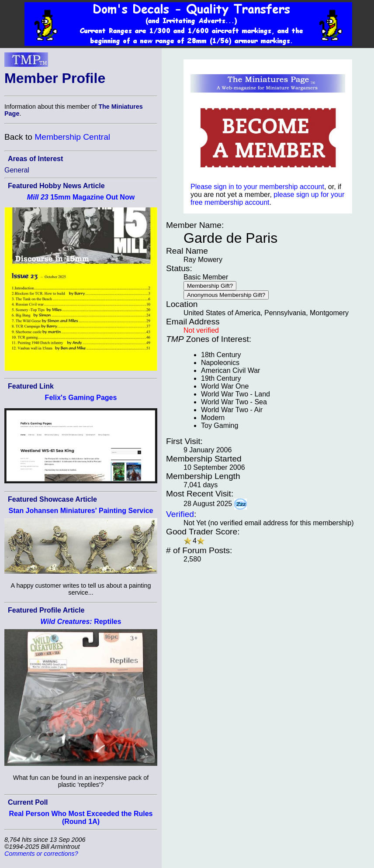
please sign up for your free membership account (267, 198)
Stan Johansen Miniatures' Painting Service (81, 511)
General (17, 170)
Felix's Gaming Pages (81, 398)
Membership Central (72, 137)
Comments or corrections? (41, 854)
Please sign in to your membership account (257, 187)
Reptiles (81, 622)
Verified (180, 514)
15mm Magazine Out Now (81, 197)
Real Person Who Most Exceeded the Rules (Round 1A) (81, 818)
